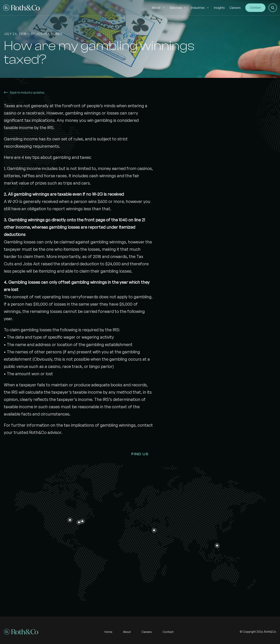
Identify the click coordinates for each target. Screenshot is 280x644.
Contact (255, 8)
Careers (235, 8)
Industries (198, 8)
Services (176, 8)
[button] (273, 8)
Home (108, 632)
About (156, 8)
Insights (219, 8)
